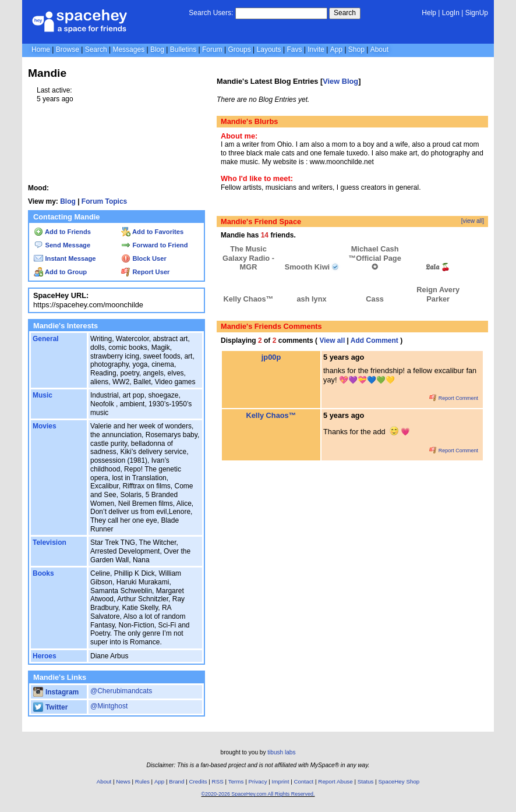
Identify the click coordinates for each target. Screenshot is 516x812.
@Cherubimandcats (121, 691)
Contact (304, 781)
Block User (144, 258)
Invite (316, 49)
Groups (239, 49)
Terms (236, 781)
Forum (212, 49)
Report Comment (454, 398)
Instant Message (65, 258)
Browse (68, 49)
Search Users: (211, 13)
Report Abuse (335, 781)
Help (429, 13)
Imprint (281, 781)
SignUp (477, 13)
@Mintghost (109, 706)
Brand (176, 781)
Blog (157, 49)
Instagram (56, 692)
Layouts (269, 49)
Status (366, 781)
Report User (145, 272)
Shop (356, 49)
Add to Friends (62, 232)
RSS (218, 781)
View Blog (340, 81)
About (379, 49)
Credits (198, 781)
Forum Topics (104, 201)
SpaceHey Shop (399, 781)
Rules (142, 781)
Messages (128, 49)
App (336, 49)
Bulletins (183, 49)
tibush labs (281, 752)
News (123, 781)
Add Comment (374, 341)
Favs (294, 49)
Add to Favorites (152, 232)
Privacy (257, 781)
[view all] (473, 221)
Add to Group (60, 272)
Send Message (62, 245)
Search (345, 13)
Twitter (50, 707)
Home (41, 49)
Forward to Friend (154, 245)
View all (332, 341)
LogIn (451, 13)
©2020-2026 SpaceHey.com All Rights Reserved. (258, 794)
